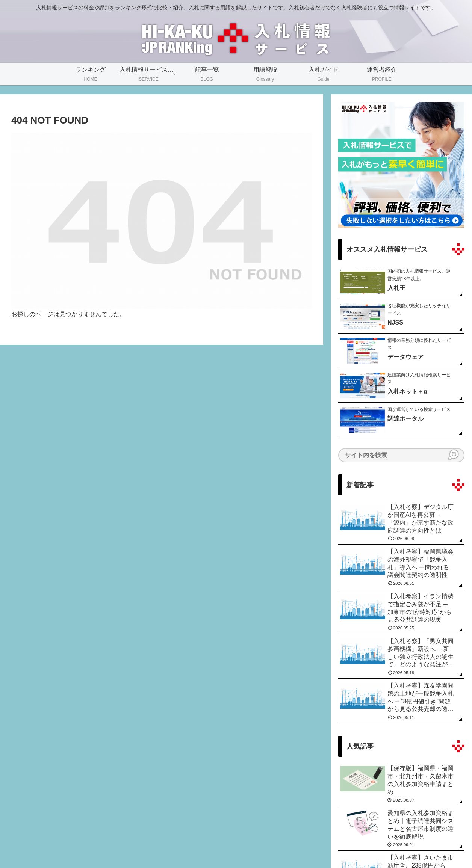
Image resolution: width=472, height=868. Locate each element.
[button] (453, 455)
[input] (401, 455)
